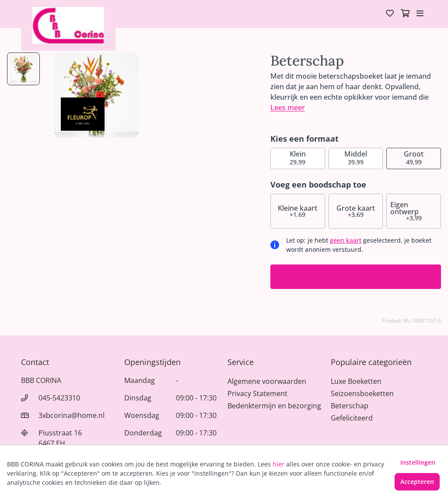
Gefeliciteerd (352, 418)
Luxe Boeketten (356, 381)
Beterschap (350, 406)
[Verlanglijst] (390, 14)
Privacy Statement (257, 393)
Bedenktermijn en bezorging (274, 406)
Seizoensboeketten (362, 393)
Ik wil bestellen (356, 277)
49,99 (414, 158)
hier (278, 464)
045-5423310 (59, 398)
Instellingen (418, 462)
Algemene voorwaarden (267, 381)
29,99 (298, 158)
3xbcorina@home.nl (72, 415)
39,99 (356, 158)
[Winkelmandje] (405, 14)
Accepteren (417, 482)
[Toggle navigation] (420, 14)
